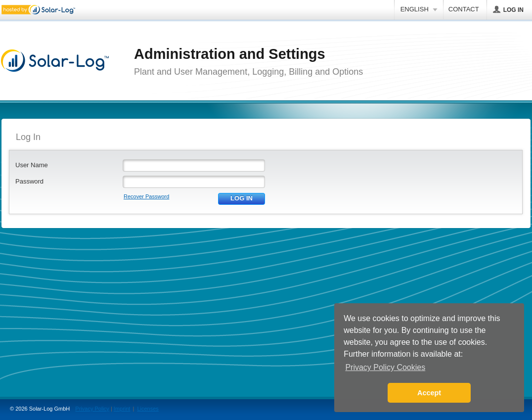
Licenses (148, 409)
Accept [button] (429, 393)
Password (29, 181)
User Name (32, 165)
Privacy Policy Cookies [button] (385, 367)
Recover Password (146, 196)
